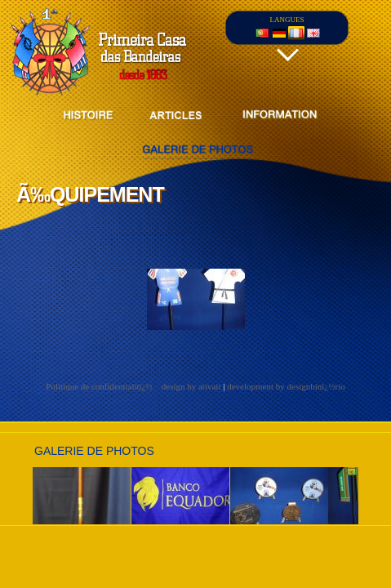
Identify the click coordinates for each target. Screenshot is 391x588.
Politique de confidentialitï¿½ (100, 386)
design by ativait (191, 386)
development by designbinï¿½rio (286, 386)
